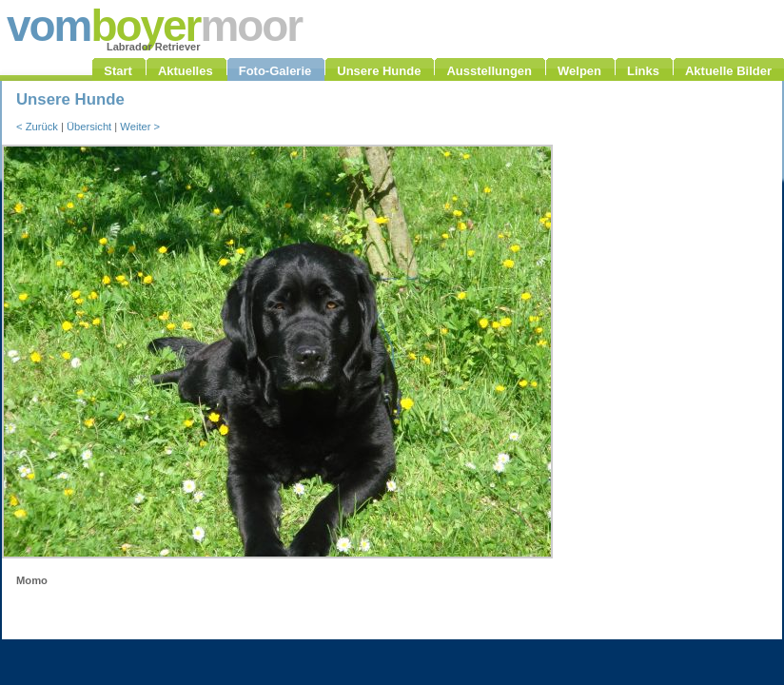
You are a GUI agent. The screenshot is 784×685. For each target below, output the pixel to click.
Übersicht (89, 127)
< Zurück (37, 127)
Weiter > (140, 127)
